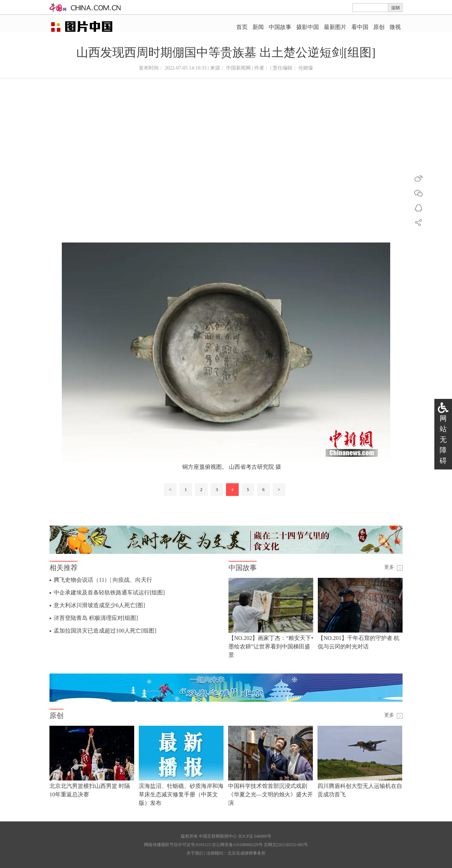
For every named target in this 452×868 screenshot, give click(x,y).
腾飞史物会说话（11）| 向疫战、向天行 (103, 580)
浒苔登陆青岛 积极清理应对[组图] (96, 618)
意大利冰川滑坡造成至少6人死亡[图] (99, 605)
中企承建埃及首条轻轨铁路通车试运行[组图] (109, 592)
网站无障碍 (443, 439)
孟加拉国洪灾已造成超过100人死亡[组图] (105, 631)
